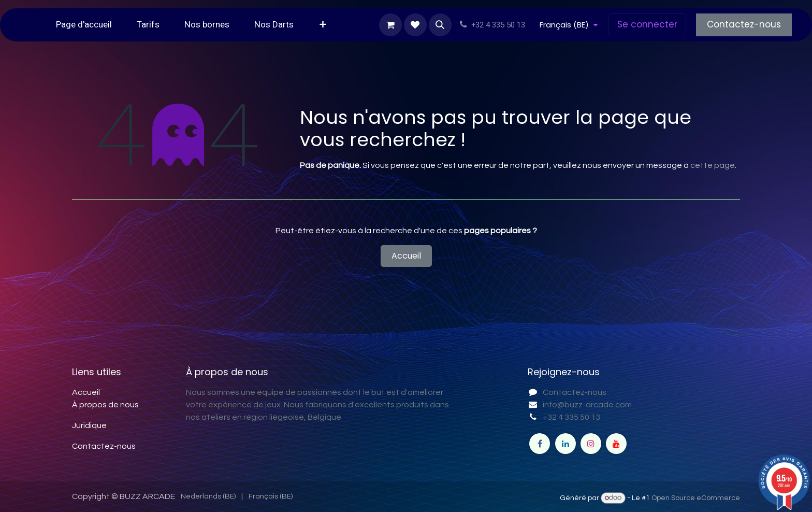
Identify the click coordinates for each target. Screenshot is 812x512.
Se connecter (647, 24)
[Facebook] (540, 444)
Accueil (406, 256)
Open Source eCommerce (696, 498)
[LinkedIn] (565, 444)
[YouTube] (616, 444)
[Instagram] (591, 444)
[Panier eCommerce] (390, 25)
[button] (440, 25)
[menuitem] (84, 25)
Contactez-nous (744, 24)
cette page (713, 165)
